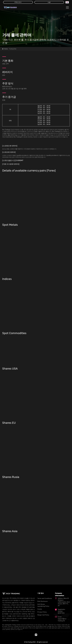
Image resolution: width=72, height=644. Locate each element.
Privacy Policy (42, 612)
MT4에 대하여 (18, 2)
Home (6, 49)
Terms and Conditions (45, 598)
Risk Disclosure (42, 601)
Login (49, 2)
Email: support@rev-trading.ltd (62, 619)
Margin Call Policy (43, 615)
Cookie (40, 609)
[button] (67, 2)
